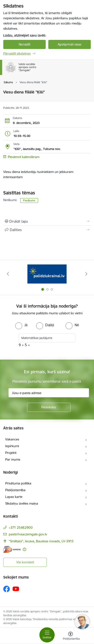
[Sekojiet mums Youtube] (16, 589)
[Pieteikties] (49, 407)
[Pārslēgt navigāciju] (47, 635)
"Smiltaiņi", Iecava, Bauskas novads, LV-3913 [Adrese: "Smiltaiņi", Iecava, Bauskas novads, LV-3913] (41, 541)
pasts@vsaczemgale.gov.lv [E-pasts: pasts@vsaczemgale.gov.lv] (28, 534)
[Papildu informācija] (24, 549)
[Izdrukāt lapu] (47, 221)
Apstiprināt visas (70, 44)
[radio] (21, 325)
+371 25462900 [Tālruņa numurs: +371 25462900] (21, 527)
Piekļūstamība (15, 490)
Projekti (11, 453)
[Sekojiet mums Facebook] (7, 589)
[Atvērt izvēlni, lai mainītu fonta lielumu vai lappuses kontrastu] (70, 636)
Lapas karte (14, 497)
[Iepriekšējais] (8, 274)
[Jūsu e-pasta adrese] (49, 393)
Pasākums (29, 200)
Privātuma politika (18, 483)
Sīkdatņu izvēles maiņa (22, 503)
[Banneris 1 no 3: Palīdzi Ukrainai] (47, 274)
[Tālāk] (86, 274)
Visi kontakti (25, 562)
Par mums (13, 459)
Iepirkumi (12, 446)
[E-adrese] (12, 549)
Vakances (12, 439)
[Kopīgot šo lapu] (47, 230)
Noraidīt (24, 44)
